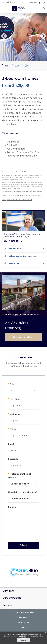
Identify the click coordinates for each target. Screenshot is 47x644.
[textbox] (23, 484)
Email (11, 444)
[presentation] (27, 534)
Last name (14, 414)
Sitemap (23, 627)
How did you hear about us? (23, 492)
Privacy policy (23, 617)
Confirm (24, 640)
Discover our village (23, 337)
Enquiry (12, 507)
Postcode (13, 459)
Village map (14, 263)
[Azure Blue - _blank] (23, 572)
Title (11, 384)
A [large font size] (42, 3)
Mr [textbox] (12, 390)
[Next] (43, 36)
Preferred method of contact (20, 476)
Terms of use (23, 622)
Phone (12, 429)
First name (14, 399)
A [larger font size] (44, 3)
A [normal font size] (39, 3)
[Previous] (4, 36)
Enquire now (15, 249)
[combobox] (23, 391)
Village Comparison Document (17, 200)
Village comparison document (23, 256)
